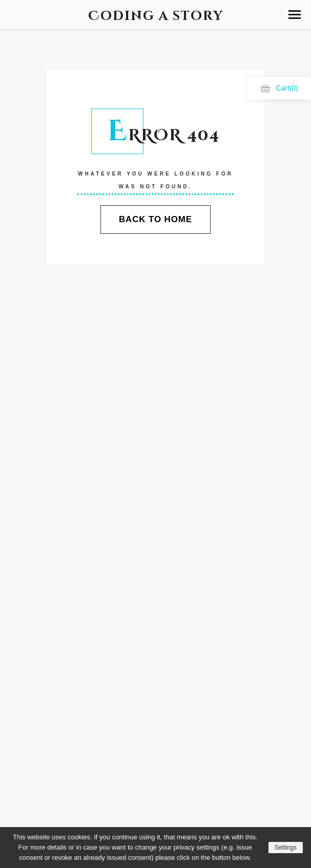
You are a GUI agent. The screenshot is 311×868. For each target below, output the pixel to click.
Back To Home (155, 219)
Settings (286, 848)
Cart (279, 88)
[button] (295, 15)
